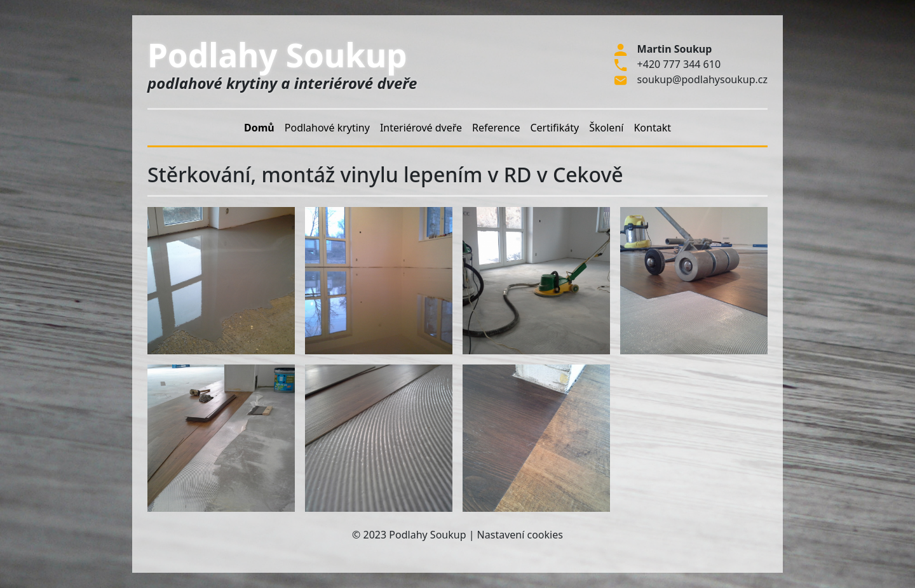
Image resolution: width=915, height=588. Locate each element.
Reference (496, 128)
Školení (606, 128)
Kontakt (652, 128)
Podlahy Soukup (277, 55)
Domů (259, 128)
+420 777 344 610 (679, 64)
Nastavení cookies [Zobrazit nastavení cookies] (520, 535)
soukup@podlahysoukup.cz (702, 79)
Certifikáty (554, 128)
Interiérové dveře (421, 128)
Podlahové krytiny (327, 128)
